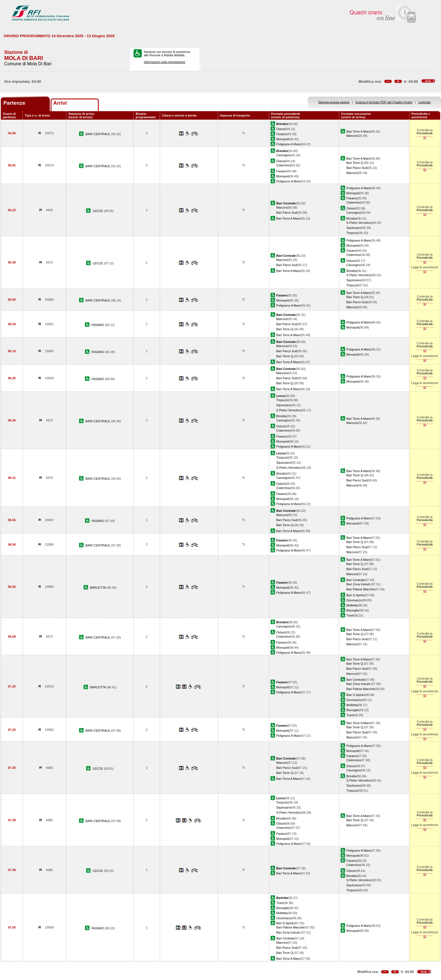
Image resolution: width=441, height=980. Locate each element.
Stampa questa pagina (334, 102)
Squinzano (354, 228)
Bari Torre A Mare (358, 131)
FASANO (98, 325)
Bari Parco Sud (357, 168)
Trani (350, 615)
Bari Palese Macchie (360, 589)
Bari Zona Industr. (358, 584)
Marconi (352, 136)
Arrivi (60, 103)
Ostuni (281, 129)
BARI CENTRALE (98, 134)
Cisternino (283, 165)
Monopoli (283, 139)
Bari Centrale (355, 580)
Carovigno (283, 155)
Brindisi (351, 218)
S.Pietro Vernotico (359, 223)
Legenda (425, 102)
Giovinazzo (354, 600)
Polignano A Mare (288, 144)
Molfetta (352, 605)
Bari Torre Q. (355, 163)
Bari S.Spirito (355, 595)
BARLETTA (98, 588)
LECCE (98, 211)
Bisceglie (352, 610)
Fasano (281, 134)
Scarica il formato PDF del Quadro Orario (384, 102)
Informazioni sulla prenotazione (164, 62)
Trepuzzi (352, 233)
